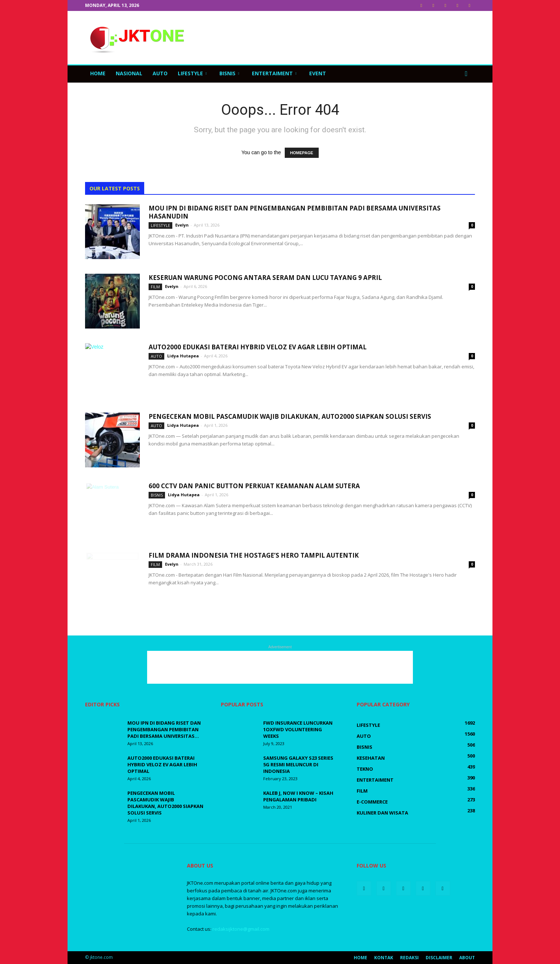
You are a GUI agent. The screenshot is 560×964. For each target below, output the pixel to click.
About (467, 958)
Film (155, 287)
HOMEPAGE (302, 153)
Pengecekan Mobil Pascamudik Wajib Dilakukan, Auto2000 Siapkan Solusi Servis (290, 416)
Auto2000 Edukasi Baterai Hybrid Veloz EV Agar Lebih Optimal (258, 347)
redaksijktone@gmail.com (241, 929)
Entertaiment (274, 73)
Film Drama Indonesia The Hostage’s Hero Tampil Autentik (254, 555)
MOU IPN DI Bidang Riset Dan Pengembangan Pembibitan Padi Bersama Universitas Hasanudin (295, 212)
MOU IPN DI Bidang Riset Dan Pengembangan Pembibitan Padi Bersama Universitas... (164, 729)
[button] (466, 73)
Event (318, 73)
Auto (160, 73)
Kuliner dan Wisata (382, 813)
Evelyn (182, 225)
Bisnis (229, 73)
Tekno (365, 769)
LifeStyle (192, 73)
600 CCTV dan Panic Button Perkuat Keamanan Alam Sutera (254, 486)
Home (98, 73)
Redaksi (409, 958)
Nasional (129, 73)
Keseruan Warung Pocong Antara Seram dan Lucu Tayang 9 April (266, 278)
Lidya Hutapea (183, 356)
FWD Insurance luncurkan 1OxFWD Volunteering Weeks (298, 729)
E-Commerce (372, 802)
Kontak (384, 958)
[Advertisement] (342, 38)
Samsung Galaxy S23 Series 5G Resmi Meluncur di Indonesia (298, 764)
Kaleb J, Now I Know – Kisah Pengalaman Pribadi (298, 796)
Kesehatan (371, 758)
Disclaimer (439, 958)
